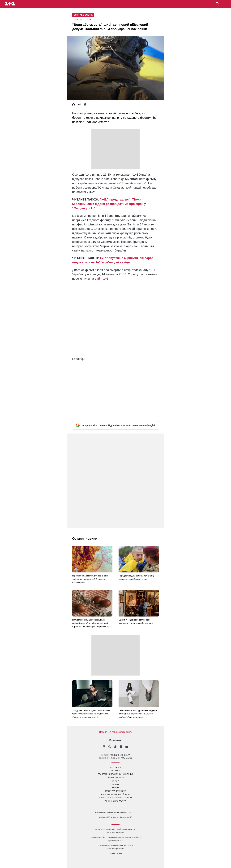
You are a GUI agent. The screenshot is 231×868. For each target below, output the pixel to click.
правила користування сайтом (116, 798)
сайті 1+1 (101, 279)
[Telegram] (79, 105)
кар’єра (116, 781)
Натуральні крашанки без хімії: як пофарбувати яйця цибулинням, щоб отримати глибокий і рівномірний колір (91, 623)
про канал (116, 767)
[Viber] (85, 105)
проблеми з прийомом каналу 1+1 (116, 774)
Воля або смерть (83, 15)
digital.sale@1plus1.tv (115, 841)
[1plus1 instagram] (104, 747)
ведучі (116, 784)
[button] (225, 4)
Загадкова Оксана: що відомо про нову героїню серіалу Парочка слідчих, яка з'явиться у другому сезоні (91, 714)
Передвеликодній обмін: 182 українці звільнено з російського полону (136, 577)
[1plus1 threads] (110, 747)
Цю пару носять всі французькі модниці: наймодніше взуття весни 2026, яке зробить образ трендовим (138, 714)
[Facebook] (73, 105)
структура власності (116, 791)
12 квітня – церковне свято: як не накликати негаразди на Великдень (136, 621)
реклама (116, 771)
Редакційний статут (115, 801)
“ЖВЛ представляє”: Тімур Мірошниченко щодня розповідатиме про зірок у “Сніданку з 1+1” (109, 204)
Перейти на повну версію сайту (116, 732)
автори (116, 788)
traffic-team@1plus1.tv (116, 849)
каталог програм (116, 778)
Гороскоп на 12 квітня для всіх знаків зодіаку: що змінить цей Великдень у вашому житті (90, 579)
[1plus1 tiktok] (115, 747)
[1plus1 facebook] (121, 747)
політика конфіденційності (116, 794)
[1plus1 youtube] (127, 747)
